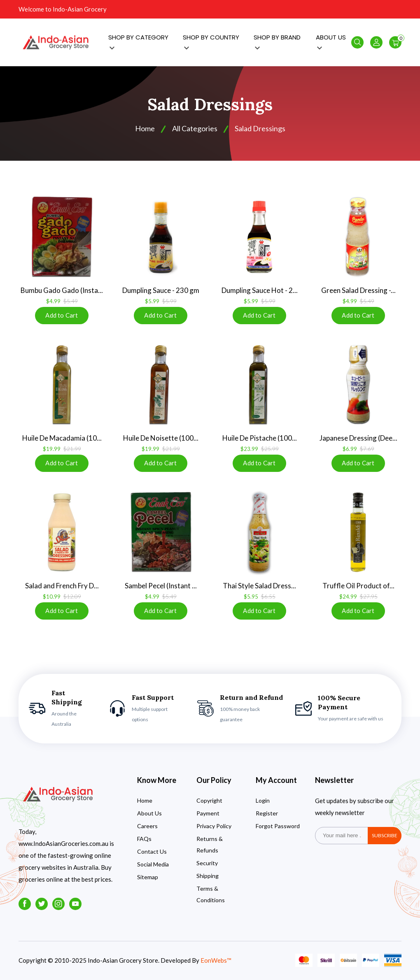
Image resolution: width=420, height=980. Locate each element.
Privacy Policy (214, 826)
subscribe (385, 835)
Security (207, 863)
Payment (208, 813)
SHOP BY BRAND (277, 41)
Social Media (153, 864)
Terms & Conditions (211, 894)
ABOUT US (331, 41)
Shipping (208, 876)
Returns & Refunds (210, 844)
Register (267, 813)
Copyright (209, 800)
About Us (149, 813)
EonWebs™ (216, 960)
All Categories (195, 128)
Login (263, 800)
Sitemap (148, 877)
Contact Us (152, 851)
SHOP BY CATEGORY (138, 41)
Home (145, 800)
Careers (147, 826)
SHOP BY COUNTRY (211, 41)
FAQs (144, 839)
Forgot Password (278, 826)
